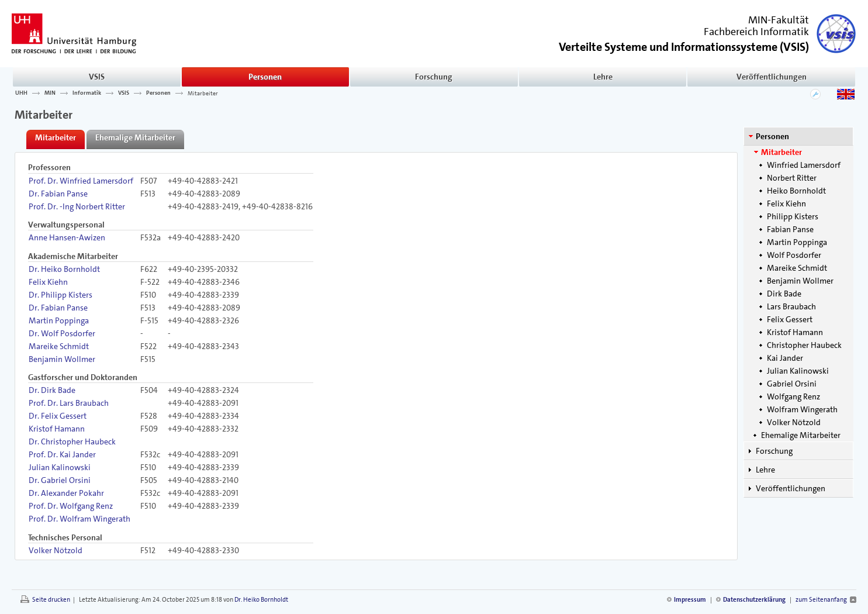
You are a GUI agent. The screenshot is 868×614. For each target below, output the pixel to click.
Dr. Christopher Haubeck (72, 441)
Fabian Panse (790, 229)
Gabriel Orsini (792, 384)
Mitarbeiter (203, 93)
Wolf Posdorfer (794, 255)
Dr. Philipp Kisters (60, 295)
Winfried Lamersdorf (804, 165)
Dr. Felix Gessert (58, 416)
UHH (21, 93)
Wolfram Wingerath (802, 409)
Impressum (690, 600)
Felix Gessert (790, 319)
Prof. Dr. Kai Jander (62, 454)
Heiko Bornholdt (796, 191)
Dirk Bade (784, 294)
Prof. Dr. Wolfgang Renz (71, 506)
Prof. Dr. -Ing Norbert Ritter (77, 206)
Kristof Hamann (795, 332)
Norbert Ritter (792, 178)
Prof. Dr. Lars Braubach (69, 403)
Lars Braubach (791, 306)
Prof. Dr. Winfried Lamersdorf (81, 181)
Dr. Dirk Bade (52, 390)
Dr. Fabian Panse (58, 194)
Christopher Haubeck (804, 345)
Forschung (434, 77)
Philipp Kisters (793, 216)
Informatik (87, 93)
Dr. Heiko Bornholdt (64, 269)
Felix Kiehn (786, 203)
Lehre (603, 77)
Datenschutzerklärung (754, 600)
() (684, 46)
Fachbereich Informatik (756, 32)
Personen (265, 77)
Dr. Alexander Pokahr (66, 493)
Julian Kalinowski (798, 371)
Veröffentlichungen (772, 77)
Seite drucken (51, 600)
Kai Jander (785, 358)
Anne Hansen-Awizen (67, 237)
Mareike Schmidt (797, 268)
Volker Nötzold (794, 422)
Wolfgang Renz (793, 396)
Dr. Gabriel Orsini (60, 480)
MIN (50, 93)
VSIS (97, 77)
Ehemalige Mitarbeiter (801, 435)
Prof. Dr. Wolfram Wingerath (79, 519)
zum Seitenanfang (821, 600)
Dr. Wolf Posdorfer (62, 333)
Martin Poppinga (797, 242)
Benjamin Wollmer (800, 281)
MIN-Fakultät (779, 20)
